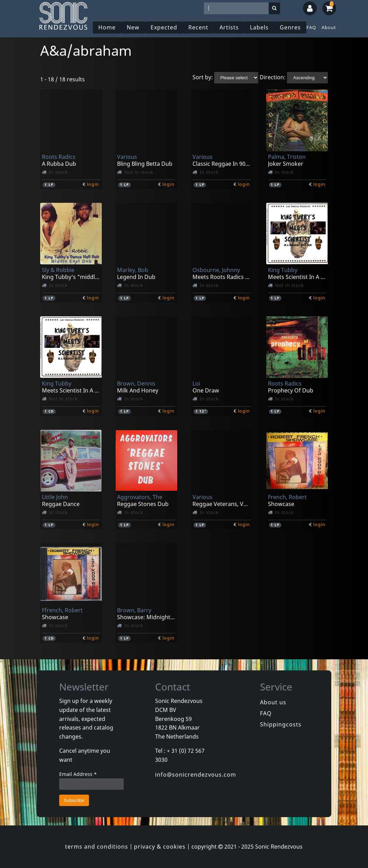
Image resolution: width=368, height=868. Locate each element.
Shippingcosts (281, 724)
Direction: (273, 77)
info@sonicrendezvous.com (196, 775)
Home (107, 27)
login (93, 184)
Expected (164, 27)
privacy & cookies (160, 847)
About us (273, 702)
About (329, 27)
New (133, 27)
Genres (290, 27)
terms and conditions (97, 847)
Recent (198, 27)
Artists (229, 27)
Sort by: (203, 77)
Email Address (78, 774)
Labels (259, 27)
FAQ (311, 27)
